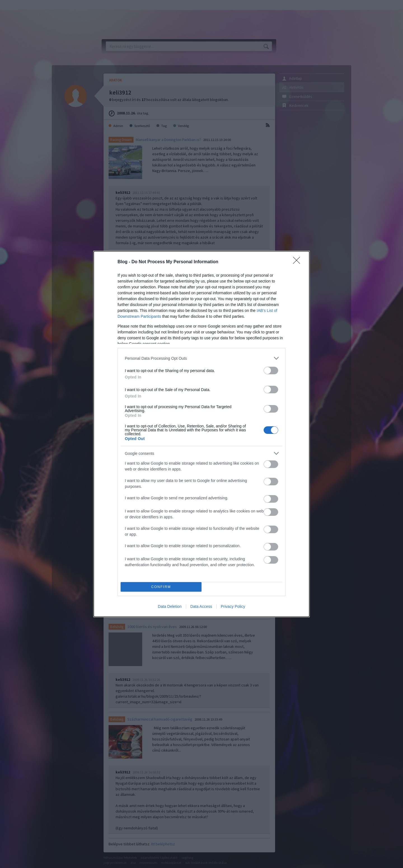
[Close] (298, 262)
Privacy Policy (233, 606)
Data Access (201, 606)
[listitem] (201, 358)
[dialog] (201, 434)
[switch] (271, 371)
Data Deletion (170, 606)
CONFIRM (161, 587)
